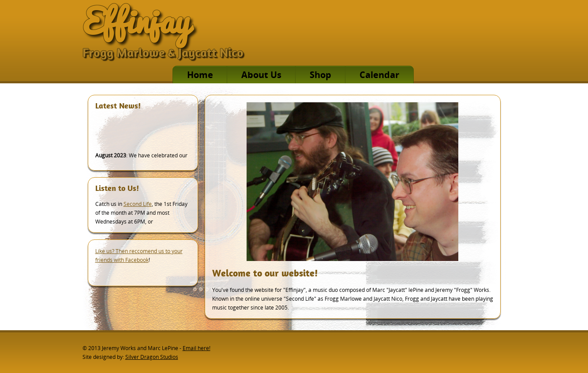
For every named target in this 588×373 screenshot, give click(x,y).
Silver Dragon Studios (152, 357)
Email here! (197, 348)
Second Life (138, 204)
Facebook (137, 260)
